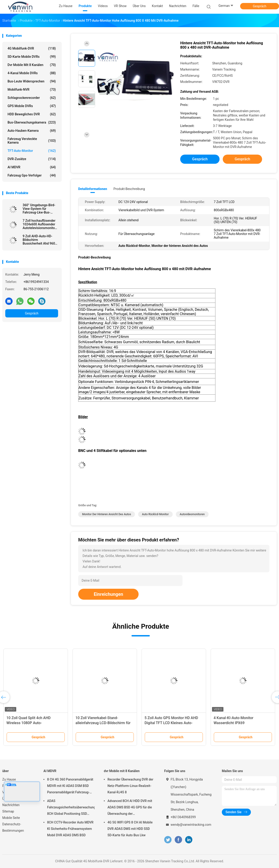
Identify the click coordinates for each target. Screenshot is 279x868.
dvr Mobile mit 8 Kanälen (32, 65)
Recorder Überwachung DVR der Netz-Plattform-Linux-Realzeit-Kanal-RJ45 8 (130, 786)
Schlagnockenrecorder (32, 98)
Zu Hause (9, 779)
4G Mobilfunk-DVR (32, 48)
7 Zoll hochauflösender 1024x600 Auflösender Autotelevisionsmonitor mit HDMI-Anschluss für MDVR (40, 224)
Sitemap (8, 811)
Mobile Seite (11, 818)
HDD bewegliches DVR (32, 114)
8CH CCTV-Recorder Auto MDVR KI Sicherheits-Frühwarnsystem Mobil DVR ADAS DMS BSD (70, 829)
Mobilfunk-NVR (32, 90)
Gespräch (259, 6)
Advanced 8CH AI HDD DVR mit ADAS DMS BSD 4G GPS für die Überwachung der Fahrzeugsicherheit (130, 808)
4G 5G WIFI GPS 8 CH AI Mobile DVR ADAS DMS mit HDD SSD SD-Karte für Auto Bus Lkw (130, 829)
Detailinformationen (93, 189)
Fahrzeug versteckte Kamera (32, 141)
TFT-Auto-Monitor (32, 151)
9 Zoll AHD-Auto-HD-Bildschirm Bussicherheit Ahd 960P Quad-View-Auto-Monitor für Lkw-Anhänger (40, 240)
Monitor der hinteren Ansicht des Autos (107, 514)
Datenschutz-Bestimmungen (13, 827)
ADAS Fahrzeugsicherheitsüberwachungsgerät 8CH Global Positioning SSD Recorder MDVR (71, 808)
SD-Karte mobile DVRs (32, 57)
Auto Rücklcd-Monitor (155, 514)
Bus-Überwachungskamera (32, 122)
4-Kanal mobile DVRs (32, 73)
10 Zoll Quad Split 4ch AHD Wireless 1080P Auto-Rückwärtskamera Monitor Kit (31, 723)
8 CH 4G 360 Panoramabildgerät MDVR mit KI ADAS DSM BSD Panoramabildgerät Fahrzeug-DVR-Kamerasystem (70, 786)
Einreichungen (108, 594)
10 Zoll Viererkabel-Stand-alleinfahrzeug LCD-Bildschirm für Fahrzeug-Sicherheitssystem (103, 723)
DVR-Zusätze (32, 159)
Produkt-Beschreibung (129, 189)
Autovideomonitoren (192, 514)
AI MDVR (32, 167)
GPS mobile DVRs (32, 106)
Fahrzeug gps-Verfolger (32, 175)
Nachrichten (11, 805)
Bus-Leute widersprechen (32, 81)
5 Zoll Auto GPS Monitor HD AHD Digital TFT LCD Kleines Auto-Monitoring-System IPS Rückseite (172, 723)
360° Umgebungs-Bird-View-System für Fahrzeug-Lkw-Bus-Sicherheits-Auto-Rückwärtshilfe (39, 209)
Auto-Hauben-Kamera (32, 131)
